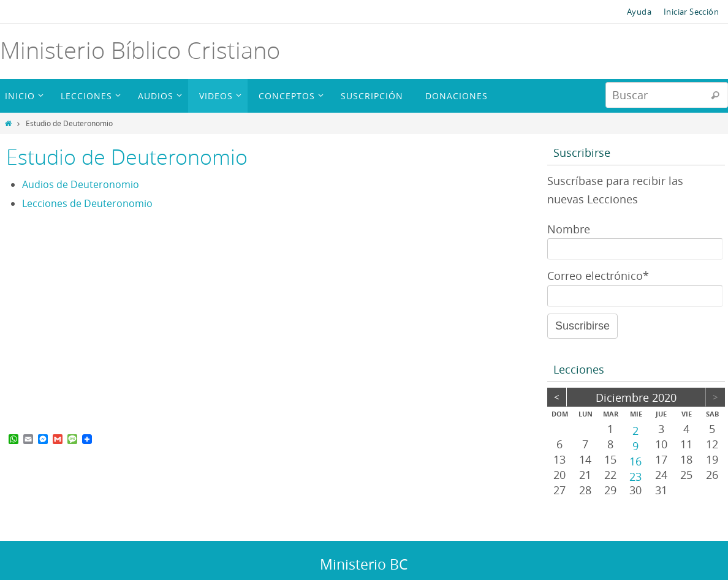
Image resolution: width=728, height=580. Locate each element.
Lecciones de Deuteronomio (87, 203)
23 (635, 476)
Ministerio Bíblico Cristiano (140, 50)
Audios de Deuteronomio (81, 184)
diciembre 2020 (636, 397)
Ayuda (639, 12)
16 (635, 461)
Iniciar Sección (691, 12)
